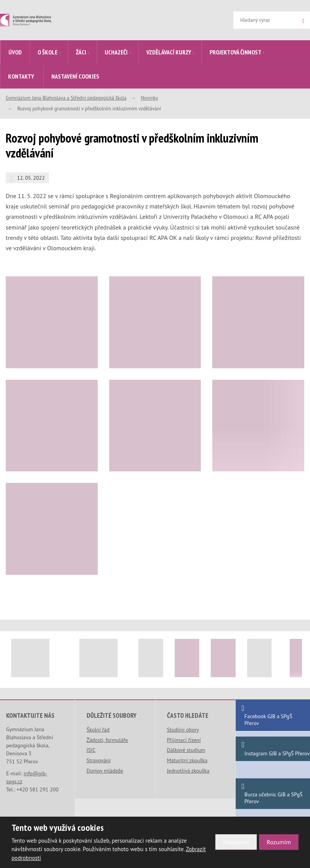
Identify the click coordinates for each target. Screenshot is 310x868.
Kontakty (21, 76)
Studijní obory (183, 730)
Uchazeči (116, 52)
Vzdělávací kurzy (169, 52)
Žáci (81, 52)
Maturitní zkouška (187, 760)
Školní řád (98, 730)
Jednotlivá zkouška (188, 771)
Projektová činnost (235, 52)
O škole (48, 52)
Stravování (99, 760)
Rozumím (279, 842)
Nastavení (236, 842)
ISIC (91, 750)
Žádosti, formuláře (107, 740)
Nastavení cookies (75, 76)
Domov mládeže (105, 771)
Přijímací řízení (184, 740)
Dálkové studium (186, 750)
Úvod (15, 52)
